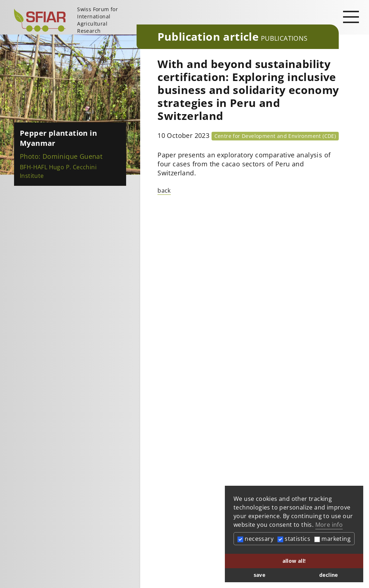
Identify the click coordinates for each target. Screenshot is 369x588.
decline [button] (329, 575)
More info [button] (329, 525)
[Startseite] (72, 20)
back (164, 190)
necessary (255, 539)
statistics (294, 539)
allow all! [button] (294, 561)
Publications (284, 38)
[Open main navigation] (351, 17)
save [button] (260, 575)
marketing (332, 539)
